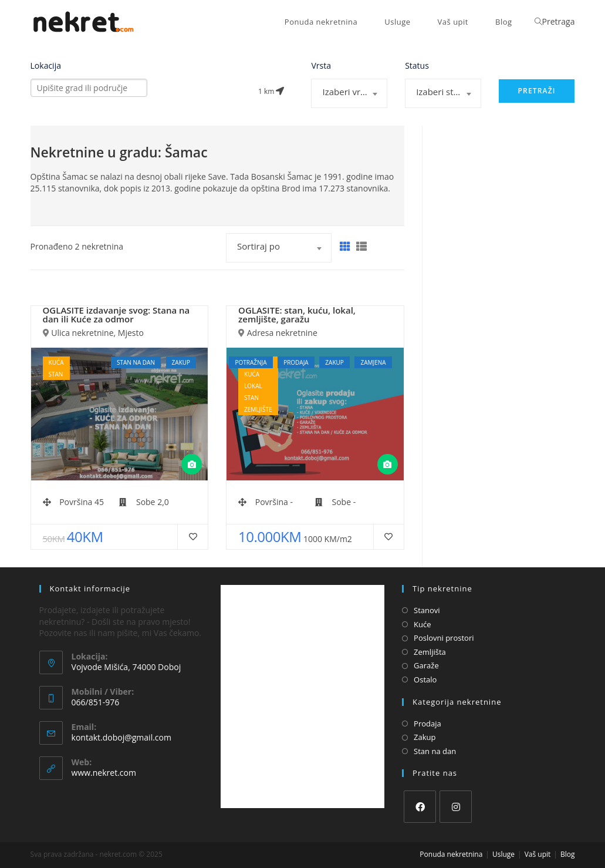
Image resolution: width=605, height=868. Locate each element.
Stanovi (427, 610)
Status (417, 66)
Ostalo (425, 679)
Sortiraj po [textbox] (258, 246)
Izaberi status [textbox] (444, 92)
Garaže (426, 665)
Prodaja (427, 724)
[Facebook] (420, 807)
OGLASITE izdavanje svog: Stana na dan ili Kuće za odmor (116, 314)
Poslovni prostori (444, 638)
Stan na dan (435, 751)
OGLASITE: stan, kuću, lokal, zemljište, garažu (297, 314)
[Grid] (345, 246)
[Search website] (538, 22)
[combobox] (349, 93)
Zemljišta (430, 652)
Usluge (503, 854)
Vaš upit (538, 854)
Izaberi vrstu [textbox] (347, 92)
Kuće (422, 624)
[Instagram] (456, 807)
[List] (361, 246)
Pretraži (536, 91)
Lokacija (46, 66)
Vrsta (321, 66)
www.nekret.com (104, 773)
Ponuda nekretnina (451, 854)
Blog (568, 854)
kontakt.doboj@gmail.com (121, 737)
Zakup (425, 737)
